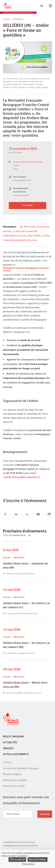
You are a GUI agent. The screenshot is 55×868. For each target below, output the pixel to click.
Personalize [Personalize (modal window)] (28, 864)
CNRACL (38, 235)
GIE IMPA (24, 227)
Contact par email (21, 195)
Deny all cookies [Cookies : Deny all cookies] (38, 859)
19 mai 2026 (12, 669)
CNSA (46, 235)
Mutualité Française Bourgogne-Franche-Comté (26, 269)
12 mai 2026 (12, 590)
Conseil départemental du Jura (20, 240)
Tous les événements (17, 535)
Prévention (18, 19)
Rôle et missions (13, 736)
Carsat (23, 235)
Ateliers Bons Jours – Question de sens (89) (25, 566)
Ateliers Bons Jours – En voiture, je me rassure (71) (26, 606)
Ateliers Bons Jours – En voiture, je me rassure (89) (26, 645)
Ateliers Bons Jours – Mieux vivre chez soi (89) (25, 685)
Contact (7, 762)
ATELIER (6, 19)
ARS (30, 235)
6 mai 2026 (11, 550)
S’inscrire (28, 205)
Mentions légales (12, 774)
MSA (33, 227)
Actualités (10, 742)
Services (8, 748)
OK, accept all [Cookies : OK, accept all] (17, 859)
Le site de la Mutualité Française (21, 768)
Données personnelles (15, 780)
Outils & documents (16, 754)
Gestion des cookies (14, 786)
